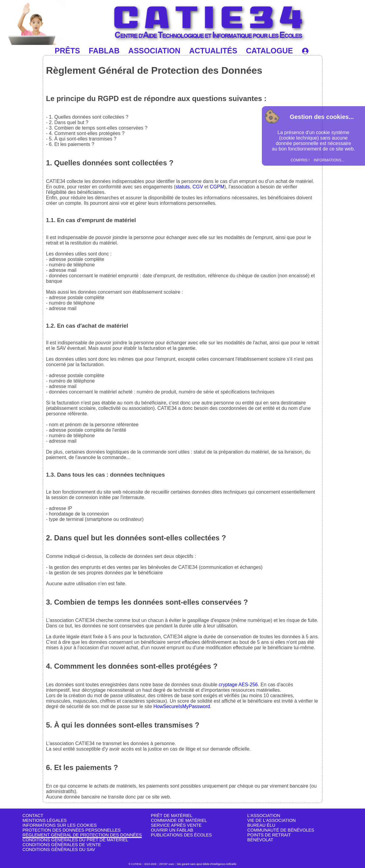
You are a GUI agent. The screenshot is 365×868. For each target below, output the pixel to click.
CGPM (217, 187)
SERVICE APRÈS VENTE (176, 825)
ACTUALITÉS (213, 51)
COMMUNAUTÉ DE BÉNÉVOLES (281, 830)
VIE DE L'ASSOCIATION (272, 820)
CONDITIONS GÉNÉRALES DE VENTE (62, 845)
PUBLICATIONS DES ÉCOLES (181, 835)
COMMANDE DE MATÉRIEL (179, 820)
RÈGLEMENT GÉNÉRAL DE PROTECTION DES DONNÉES (82, 835)
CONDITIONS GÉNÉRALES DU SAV (59, 849)
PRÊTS (67, 51)
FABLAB (104, 51)
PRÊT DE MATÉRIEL (172, 816)
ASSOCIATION (154, 51)
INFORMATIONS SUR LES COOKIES (60, 825)
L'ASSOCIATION (264, 816)
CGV (198, 187)
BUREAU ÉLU (261, 825)
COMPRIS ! (300, 160)
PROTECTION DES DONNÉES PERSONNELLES (72, 830)
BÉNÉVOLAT (260, 840)
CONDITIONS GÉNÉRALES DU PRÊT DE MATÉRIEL (75, 840)
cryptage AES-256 (238, 685)
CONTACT (33, 816)
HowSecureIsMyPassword (182, 706)
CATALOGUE (270, 51)
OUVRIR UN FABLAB (172, 830)
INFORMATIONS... (329, 160)
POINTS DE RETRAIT (269, 835)
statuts (182, 187)
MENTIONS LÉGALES (45, 820)
